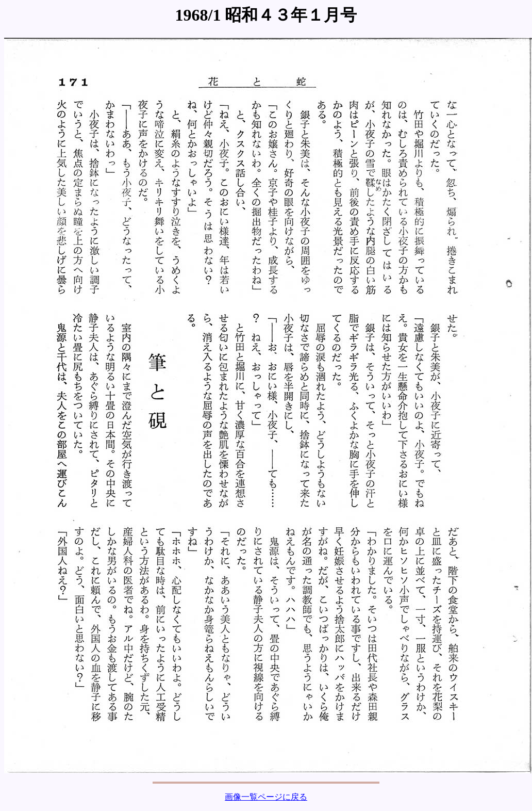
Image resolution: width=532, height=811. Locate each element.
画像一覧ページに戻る (266, 797)
